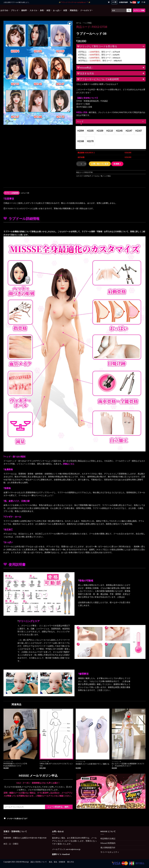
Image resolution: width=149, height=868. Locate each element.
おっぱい (58, 10)
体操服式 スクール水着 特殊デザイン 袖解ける (92, 764)
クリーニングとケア (29, 621)
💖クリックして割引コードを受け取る (111, 46)
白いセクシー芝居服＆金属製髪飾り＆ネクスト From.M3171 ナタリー (128, 765)
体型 (49, 10)
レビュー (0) (25, 193)
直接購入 (117, 164)
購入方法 (71, 862)
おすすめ (5, 10)
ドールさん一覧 (97, 176)
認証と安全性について (39, 862)
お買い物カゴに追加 (100, 164)
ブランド (15, 10)
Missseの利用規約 (108, 843)
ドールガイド (86, 10)
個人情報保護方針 (108, 847)
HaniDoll (66, 854)
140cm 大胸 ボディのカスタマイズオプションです (56, 765)
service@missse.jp (73, 849)
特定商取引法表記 (108, 838)
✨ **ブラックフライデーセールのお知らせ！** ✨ (74, 2)
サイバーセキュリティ (110, 852)
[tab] (12, 193)
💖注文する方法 (111, 73)
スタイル (34, 10)
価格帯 (25, 10)
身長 (43, 10)
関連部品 (74, 10)
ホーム (79, 23)
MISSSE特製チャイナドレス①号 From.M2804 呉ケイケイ (16, 765)
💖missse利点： (111, 67)
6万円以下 (88, 176)
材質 (66, 10)
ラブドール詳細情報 (12, 193)
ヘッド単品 (87, 23)
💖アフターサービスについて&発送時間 (111, 79)
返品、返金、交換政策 (57, 862)
